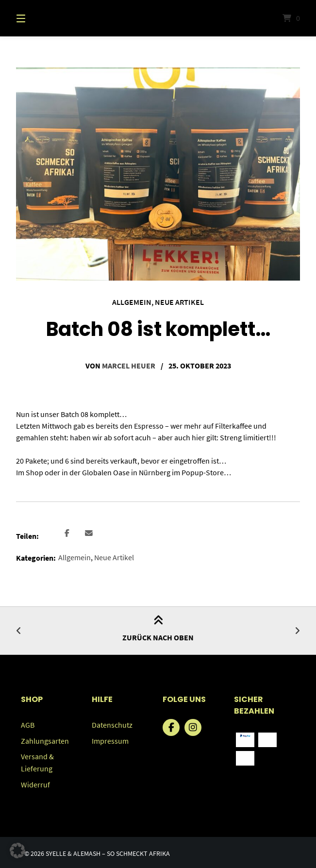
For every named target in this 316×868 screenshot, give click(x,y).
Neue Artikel (179, 302)
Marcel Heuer (129, 365)
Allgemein (132, 302)
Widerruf (35, 782)
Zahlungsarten (45, 739)
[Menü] (38, 18)
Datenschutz (112, 724)
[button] (67, 533)
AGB (28, 724)
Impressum (110, 739)
